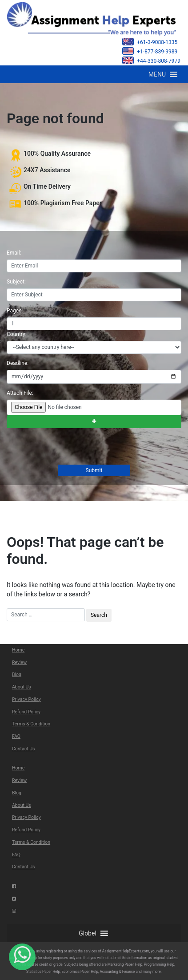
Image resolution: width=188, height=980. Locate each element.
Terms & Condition (31, 724)
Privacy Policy (26, 699)
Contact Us (24, 749)
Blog (17, 674)
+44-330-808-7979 (151, 60)
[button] (157, 74)
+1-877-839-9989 (150, 51)
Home (18, 650)
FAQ (16, 736)
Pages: (15, 311)
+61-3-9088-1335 (150, 42)
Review (19, 662)
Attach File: (20, 393)
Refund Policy (26, 712)
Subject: (16, 282)
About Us (22, 687)
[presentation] (73, 447)
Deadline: (18, 363)
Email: (14, 253)
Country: (17, 334)
